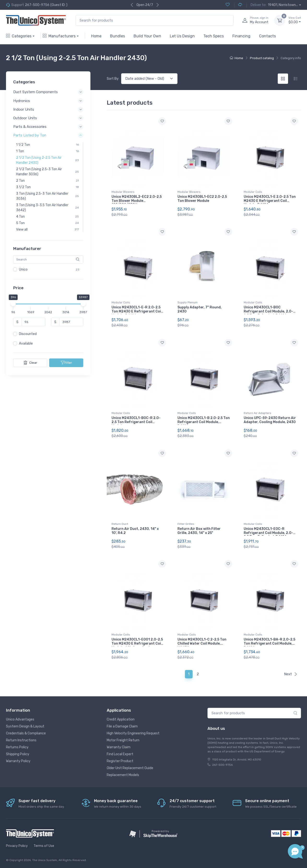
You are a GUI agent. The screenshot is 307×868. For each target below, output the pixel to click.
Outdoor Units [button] (25, 118)
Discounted (28, 334)
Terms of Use (44, 846)
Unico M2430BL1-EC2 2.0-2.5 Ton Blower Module (202, 199)
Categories (19, 36)
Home (96, 36)
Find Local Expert (120, 754)
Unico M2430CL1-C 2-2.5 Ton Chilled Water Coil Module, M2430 (202, 644)
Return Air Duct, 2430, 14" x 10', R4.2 (135, 531)
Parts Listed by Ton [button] (30, 136)
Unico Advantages (20, 719)
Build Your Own (147, 36)
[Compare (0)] (238, 5)
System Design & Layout (25, 726)
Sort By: (113, 79)
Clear (30, 363)
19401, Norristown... (283, 5)
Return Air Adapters (257, 413)
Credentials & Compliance (26, 733)
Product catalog (262, 58)
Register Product (120, 761)
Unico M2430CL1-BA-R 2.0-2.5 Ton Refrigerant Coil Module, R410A (269, 644)
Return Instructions (21, 740)
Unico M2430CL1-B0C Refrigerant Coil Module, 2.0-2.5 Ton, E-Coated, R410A (268, 311)
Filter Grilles (186, 524)
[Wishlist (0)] (228, 5)
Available (26, 344)
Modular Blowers (123, 192)
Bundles (118, 36)
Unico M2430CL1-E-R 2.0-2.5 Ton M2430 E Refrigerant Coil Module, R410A (137, 311)
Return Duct (120, 524)
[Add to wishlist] (162, 121)
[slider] (13, 304)
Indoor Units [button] (24, 109)
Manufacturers (59, 36)
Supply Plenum (188, 302)
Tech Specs (214, 36)
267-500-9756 (37, 5)
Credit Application (121, 719)
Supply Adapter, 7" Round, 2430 (200, 309)
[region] (48, 270)
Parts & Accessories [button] (30, 127)
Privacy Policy (17, 846)
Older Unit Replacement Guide (130, 768)
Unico (23, 269)
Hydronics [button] (22, 101)
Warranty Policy (18, 761)
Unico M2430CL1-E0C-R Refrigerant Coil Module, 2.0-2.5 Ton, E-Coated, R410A (268, 533)
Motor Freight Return (123, 740)
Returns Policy (17, 747)
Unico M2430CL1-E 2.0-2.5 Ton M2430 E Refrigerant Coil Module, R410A (270, 201)
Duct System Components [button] (35, 92)
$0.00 (295, 20)
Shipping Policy (18, 754)
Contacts (267, 36)
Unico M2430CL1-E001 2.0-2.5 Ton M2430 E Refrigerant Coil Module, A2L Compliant (137, 644)
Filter (66, 363)
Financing (241, 36)
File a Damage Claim (122, 726)
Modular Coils (253, 192)
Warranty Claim (119, 747)
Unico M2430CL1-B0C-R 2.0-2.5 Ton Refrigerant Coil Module (136, 422)
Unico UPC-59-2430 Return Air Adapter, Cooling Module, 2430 (270, 420)
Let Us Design (182, 36)
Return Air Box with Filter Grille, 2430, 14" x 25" (199, 531)
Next (291, 674)
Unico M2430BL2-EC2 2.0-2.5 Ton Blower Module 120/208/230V (137, 201)
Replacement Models (123, 775)
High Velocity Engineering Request (133, 733)
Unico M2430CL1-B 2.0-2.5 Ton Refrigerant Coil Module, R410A (204, 422)
